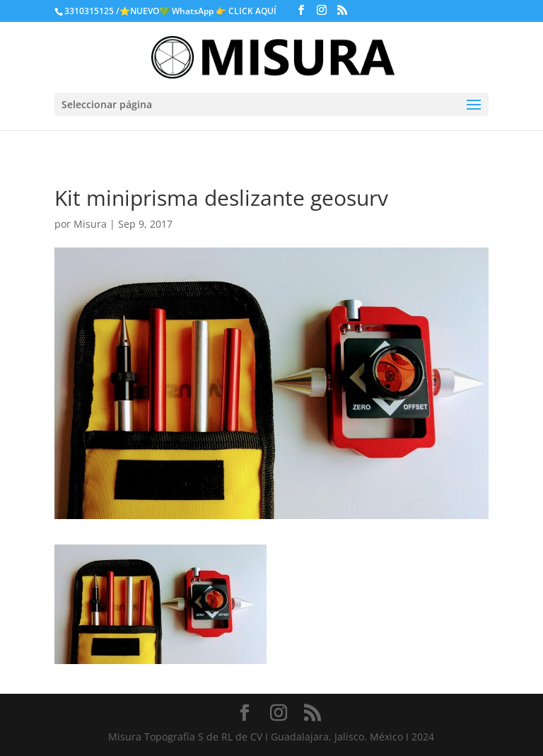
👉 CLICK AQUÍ (247, 11)
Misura (90, 224)
